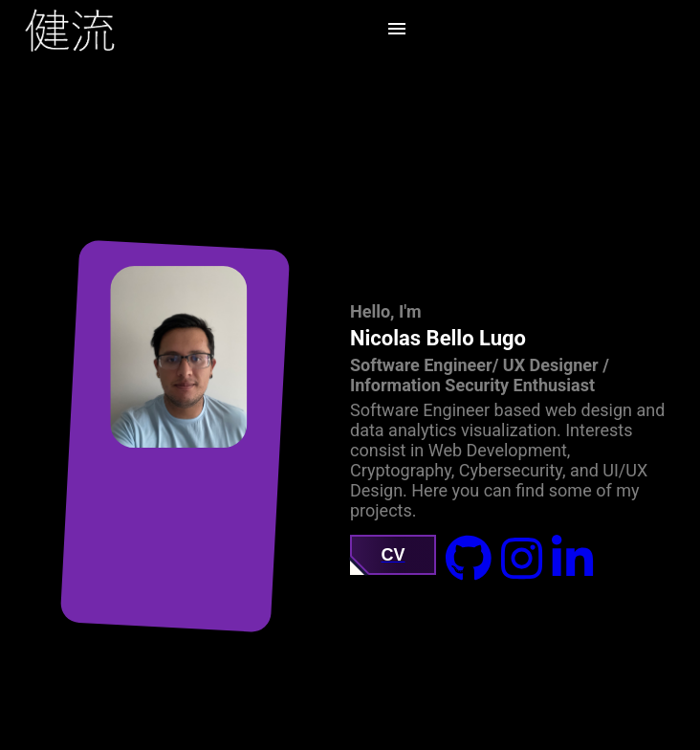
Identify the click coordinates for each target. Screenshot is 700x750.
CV (393, 555)
